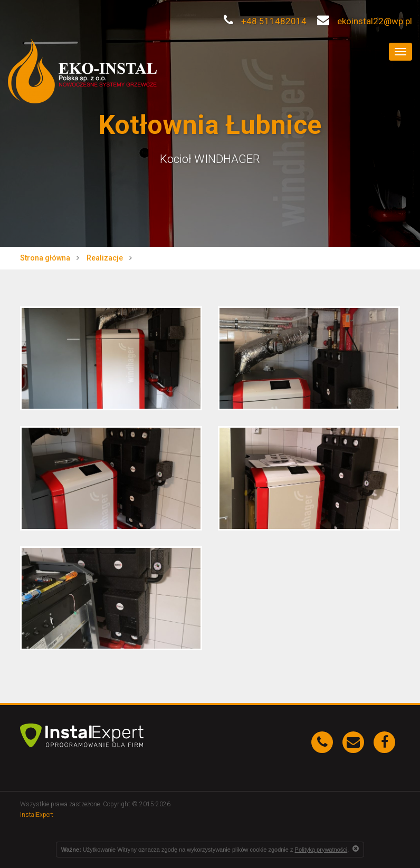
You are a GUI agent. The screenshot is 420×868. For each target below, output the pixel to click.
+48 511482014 (265, 21)
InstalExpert (37, 815)
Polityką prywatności (321, 850)
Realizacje (105, 258)
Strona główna (45, 258)
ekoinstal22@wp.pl (365, 21)
